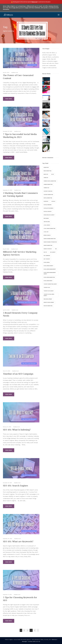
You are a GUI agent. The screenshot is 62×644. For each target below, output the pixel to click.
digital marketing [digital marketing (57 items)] (48, 198)
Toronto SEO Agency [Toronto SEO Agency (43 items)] (49, 291)
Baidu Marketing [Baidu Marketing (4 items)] (48, 171)
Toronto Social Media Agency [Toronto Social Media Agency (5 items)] (49, 295)
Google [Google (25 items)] (53, 201)
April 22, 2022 (6, 310)
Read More (9, 99)
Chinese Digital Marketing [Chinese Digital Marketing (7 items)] (50, 181)
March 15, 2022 (7, 371)
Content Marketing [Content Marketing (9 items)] (48, 195)
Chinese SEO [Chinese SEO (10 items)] (46, 188)
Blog (16, 183)
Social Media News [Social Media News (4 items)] (48, 281)
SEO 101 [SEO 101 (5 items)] (45, 252)
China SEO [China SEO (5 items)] (46, 178)
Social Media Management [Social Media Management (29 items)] (50, 269)
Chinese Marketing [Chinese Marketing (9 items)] (48, 184)
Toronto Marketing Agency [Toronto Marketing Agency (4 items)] (50, 284)
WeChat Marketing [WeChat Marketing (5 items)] (48, 306)
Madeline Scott (15, 73)
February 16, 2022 (7, 427)
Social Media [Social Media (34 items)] (47, 262)
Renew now (34, 2)
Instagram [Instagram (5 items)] (46, 218)
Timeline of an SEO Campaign (18, 374)
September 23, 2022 (8, 190)
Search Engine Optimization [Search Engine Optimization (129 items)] (50, 242)
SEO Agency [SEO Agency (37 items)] (53, 252)
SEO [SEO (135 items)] (56, 249)
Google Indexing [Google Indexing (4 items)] (48, 205)
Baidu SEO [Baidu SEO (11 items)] (46, 174)
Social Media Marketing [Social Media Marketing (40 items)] (49, 277)
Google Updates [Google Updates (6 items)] (48, 212)
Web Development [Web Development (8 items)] (48, 299)
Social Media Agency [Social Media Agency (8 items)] (48, 266)
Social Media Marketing (31, 124)
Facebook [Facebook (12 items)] (46, 201)
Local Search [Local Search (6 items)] (47, 225)
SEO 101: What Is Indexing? (17, 430)
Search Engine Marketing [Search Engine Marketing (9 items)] (50, 239)
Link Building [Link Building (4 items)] (47, 222)
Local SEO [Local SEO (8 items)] (46, 232)
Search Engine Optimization (30, 183)
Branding (22, 302)
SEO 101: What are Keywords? (18, 541)
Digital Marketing (21, 183)
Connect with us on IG (34, 641)
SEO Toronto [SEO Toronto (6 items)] (47, 259)
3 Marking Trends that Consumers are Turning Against (20, 194)
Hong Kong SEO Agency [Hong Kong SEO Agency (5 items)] (49, 215)
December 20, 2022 (8, 131)
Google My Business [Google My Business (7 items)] (48, 208)
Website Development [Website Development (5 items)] (49, 302)
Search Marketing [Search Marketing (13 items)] (48, 245)
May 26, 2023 (6, 73)
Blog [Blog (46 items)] (53, 174)
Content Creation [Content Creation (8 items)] (48, 191)
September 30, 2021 (8, 539)
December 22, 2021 (7, 483)
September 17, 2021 (7, 595)
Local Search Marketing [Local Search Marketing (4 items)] (49, 229)
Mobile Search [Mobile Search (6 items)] (47, 235)
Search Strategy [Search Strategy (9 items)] (48, 249)
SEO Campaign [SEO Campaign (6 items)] (47, 256)
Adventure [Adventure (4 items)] (46, 167)
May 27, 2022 (6, 249)
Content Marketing (32, 65)
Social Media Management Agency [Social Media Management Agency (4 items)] (50, 273)
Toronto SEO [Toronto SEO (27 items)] (47, 288)
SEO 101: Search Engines (15, 486)
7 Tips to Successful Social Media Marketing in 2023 (20, 136)
